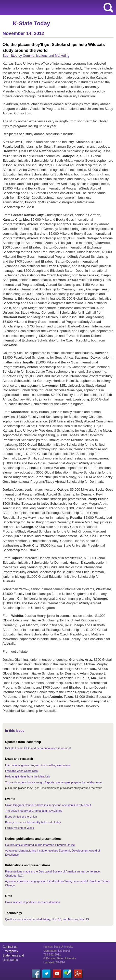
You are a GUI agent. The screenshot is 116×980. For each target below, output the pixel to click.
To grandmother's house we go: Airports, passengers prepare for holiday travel (54, 782)
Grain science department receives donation (33, 902)
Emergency (10, 951)
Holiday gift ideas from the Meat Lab (28, 776)
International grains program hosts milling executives (38, 765)
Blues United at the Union (21, 817)
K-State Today (31, 23)
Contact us (10, 947)
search (108, 8)
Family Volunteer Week (20, 828)
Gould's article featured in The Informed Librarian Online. (40, 845)
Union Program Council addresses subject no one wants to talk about (48, 805)
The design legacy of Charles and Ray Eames (34, 811)
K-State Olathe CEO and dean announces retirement (38, 748)
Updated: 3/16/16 (54, 962)
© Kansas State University (60, 958)
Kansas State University (47, 8)
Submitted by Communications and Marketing (36, 56)
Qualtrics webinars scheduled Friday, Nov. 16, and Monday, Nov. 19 (47, 919)
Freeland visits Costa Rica (21, 771)
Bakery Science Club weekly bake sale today (33, 822)
